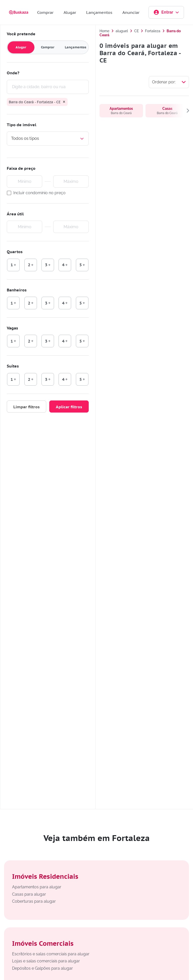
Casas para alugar (29, 894)
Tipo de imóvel (21, 125)
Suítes (13, 366)
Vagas (12, 328)
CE (136, 31)
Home (104, 31)
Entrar (166, 12)
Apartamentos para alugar (37, 887)
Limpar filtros (27, 407)
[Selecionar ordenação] (169, 82)
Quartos (15, 252)
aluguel (122, 31)
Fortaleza (153, 31)
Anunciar (131, 12)
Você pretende (21, 34)
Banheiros (17, 290)
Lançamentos (99, 12)
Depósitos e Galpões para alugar (42, 968)
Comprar (45, 12)
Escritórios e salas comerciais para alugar (51, 954)
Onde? (13, 73)
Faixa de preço (21, 168)
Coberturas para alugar (34, 901)
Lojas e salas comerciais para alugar (46, 961)
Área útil (15, 214)
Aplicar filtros (69, 407)
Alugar (70, 12)
